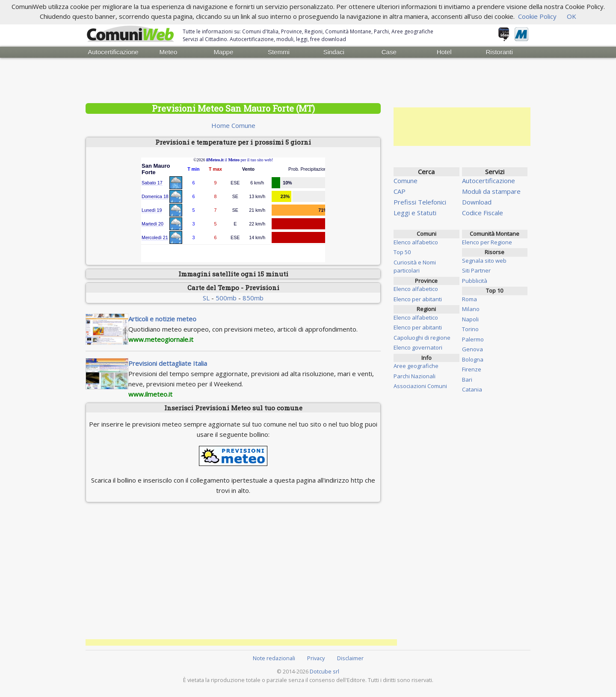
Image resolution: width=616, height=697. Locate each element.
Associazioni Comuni (420, 386)
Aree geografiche (416, 366)
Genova (472, 349)
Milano (471, 309)
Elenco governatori (418, 347)
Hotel (444, 52)
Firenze (472, 369)
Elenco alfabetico (416, 242)
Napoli (470, 319)
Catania (472, 389)
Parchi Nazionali (415, 376)
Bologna (473, 359)
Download (477, 202)
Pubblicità (475, 281)
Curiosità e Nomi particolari (415, 267)
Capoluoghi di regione (422, 338)
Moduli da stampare (491, 191)
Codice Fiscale (483, 213)
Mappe (223, 52)
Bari (467, 380)
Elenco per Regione (487, 242)
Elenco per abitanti (418, 299)
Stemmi (279, 52)
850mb (253, 298)
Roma (469, 299)
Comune (406, 181)
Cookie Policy (537, 16)
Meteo (169, 52)
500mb (226, 298)
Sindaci (334, 52)
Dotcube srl (324, 671)
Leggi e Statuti (415, 213)
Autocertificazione (113, 52)
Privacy (316, 658)
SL (206, 298)
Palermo (473, 339)
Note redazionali (274, 658)
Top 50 (402, 252)
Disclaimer (350, 658)
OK (572, 16)
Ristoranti (499, 52)
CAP (400, 191)
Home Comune (233, 125)
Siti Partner (476, 270)
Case (389, 52)
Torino (470, 329)
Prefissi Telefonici (420, 202)
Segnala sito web (484, 261)
